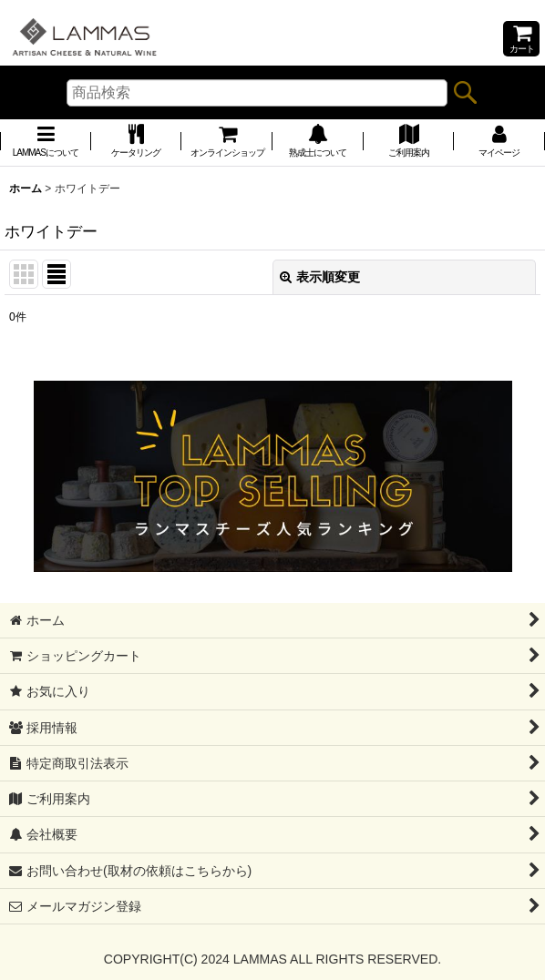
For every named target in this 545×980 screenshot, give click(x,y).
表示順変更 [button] (320, 277)
